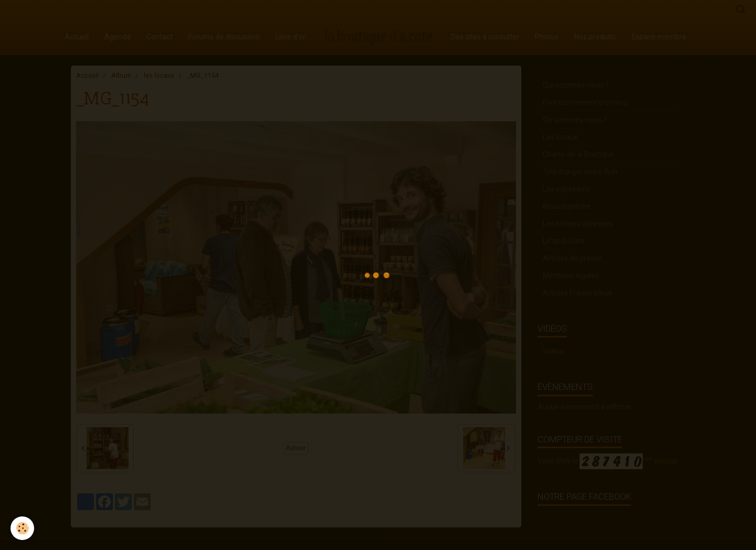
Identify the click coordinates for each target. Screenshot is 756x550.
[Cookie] (22, 528)
